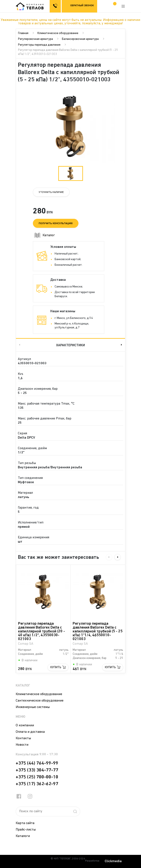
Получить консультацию (56, 224)
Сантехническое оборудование (40, 701)
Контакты (23, 738)
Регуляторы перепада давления (39, 45)
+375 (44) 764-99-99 (37, 763)
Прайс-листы (26, 830)
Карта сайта (25, 823)
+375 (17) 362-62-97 (37, 784)
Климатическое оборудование (58, 33)
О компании (25, 725)
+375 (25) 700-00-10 (37, 777)
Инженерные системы (33, 707)
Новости (22, 745)
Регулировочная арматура (35, 39)
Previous (19, 345)
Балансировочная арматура (80, 39)
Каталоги (23, 836)
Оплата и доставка (30, 732)
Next (122, 345)
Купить (56, 667)
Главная (23, 33)
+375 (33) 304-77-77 (37, 770)
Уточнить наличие (51, 192)
